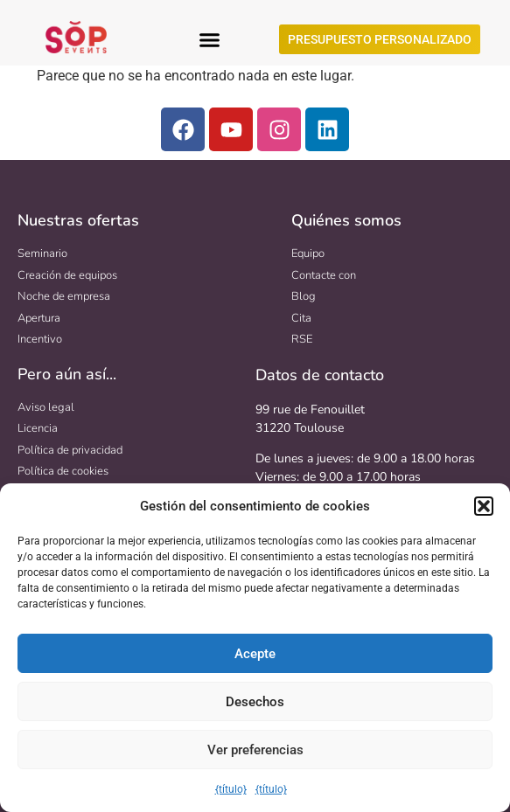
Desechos (255, 702)
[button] (484, 506)
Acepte (255, 654)
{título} (231, 789)
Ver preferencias (255, 750)
